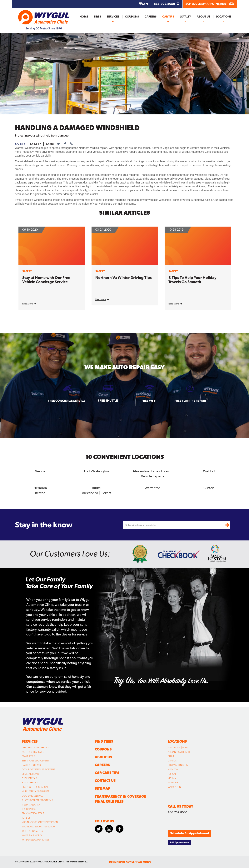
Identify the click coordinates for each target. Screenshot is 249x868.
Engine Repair (29, 778)
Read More (29, 304)
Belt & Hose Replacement (35, 760)
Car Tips (168, 17)
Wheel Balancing (32, 835)
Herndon (40, 488)
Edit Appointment (179, 842)
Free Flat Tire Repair (190, 401)
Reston (40, 493)
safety (20, 144)
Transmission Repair (33, 813)
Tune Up (26, 818)
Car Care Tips (107, 773)
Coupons (132, 17)
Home (84, 17)
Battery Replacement (34, 752)
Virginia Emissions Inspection (39, 826)
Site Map (102, 788)
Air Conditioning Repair (35, 747)
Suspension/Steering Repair (37, 800)
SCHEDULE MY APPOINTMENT (210, 4)
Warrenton (153, 488)
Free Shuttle (108, 401)
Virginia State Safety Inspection (40, 822)
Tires (97, 17)
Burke (96, 488)
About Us (203, 17)
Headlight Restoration (35, 787)
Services (113, 17)
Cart (143, 4)
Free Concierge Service (67, 401)
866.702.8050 (167, 4)
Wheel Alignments (32, 831)
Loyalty (185, 17)
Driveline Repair (30, 774)
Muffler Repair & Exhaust (35, 791)
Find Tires (104, 741)
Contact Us (105, 780)
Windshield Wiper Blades (35, 840)
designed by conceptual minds (130, 862)
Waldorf (209, 471)
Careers (151, 17)
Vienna (40, 471)
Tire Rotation (29, 809)
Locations (224, 17)
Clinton (209, 488)
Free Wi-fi (149, 401)
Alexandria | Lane (178, 747)
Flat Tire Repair (30, 782)
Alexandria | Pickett (96, 493)
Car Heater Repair (31, 765)
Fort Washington (96, 471)
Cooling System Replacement (38, 769)
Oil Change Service (32, 796)
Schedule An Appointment (190, 833)
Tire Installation (31, 804)
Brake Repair (28, 756)
